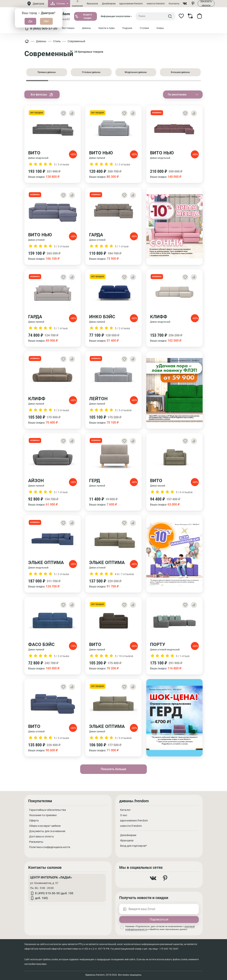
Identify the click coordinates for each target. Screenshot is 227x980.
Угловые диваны (91, 72)
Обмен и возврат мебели (45, 826)
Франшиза (92, 4)
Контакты (174, 4)
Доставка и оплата (41, 836)
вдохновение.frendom (131, 4)
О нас (124, 815)
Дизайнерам (109, 4)
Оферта (34, 821)
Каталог (125, 810)
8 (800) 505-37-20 (41, 28)
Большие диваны (180, 72)
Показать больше (113, 769)
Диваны (41, 41)
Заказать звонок (206, 3)
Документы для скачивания (47, 831)
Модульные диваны (136, 72)
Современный (76, 41)
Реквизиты (36, 842)
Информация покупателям (115, 16)
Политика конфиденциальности (50, 847)
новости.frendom (156, 4)
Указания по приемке (43, 815)
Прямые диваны (47, 72)
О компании (77, 4)
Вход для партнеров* (133, 846)
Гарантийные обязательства (48, 810)
